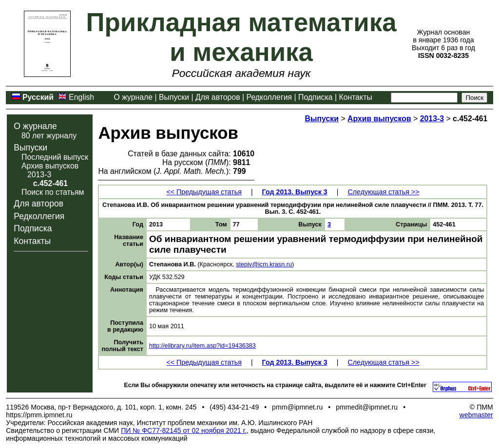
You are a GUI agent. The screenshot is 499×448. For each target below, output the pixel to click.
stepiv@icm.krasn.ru (264, 264)
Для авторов (218, 97)
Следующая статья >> (383, 192)
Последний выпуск (55, 157)
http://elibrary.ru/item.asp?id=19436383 (202, 346)
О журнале (134, 97)
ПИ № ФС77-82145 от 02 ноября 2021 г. (184, 430)
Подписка (315, 97)
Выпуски (174, 97)
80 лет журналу (49, 136)
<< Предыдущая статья (204, 192)
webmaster (476, 415)
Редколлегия (269, 97)
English (81, 97)
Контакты (355, 97)
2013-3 (39, 175)
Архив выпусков (50, 166)
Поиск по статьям (53, 192)
